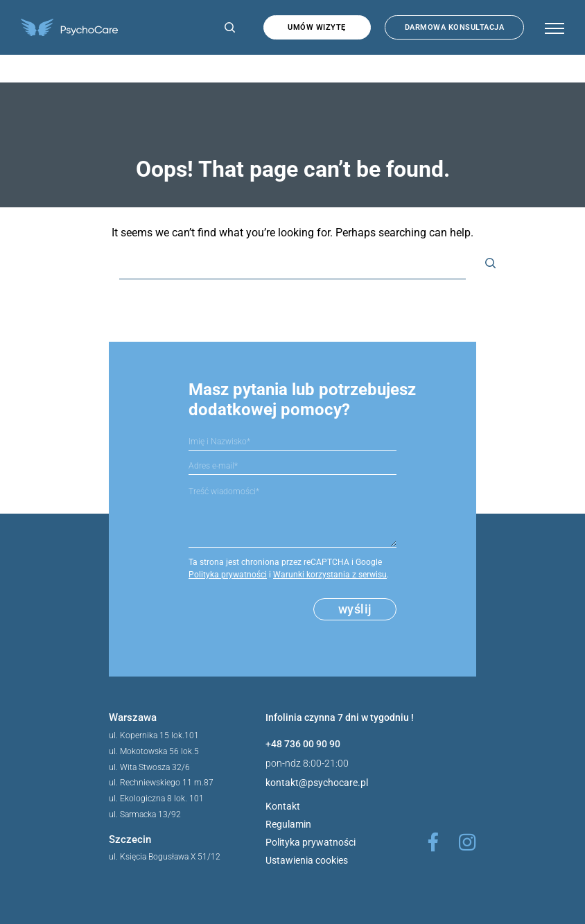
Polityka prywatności (228, 575)
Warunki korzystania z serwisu (330, 575)
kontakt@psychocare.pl (317, 783)
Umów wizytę (317, 27)
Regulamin (288, 824)
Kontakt (283, 806)
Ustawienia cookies (307, 860)
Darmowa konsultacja (455, 27)
